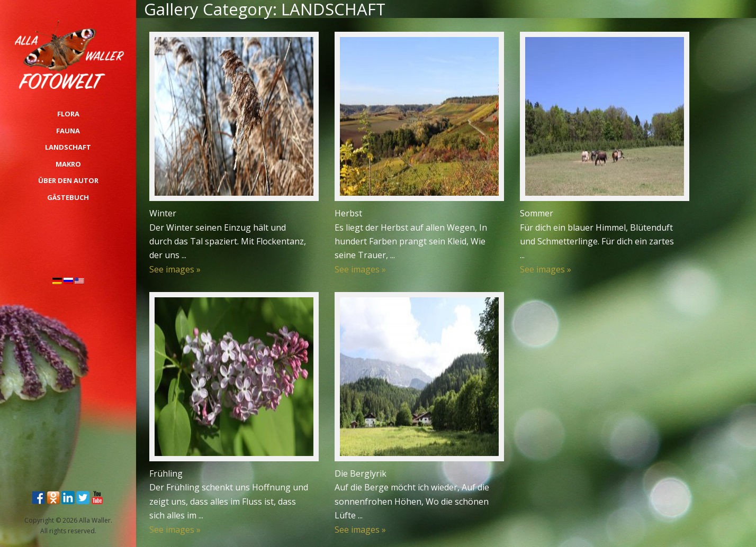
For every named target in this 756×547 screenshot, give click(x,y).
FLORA (68, 114)
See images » (175, 269)
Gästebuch (68, 197)
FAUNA (68, 131)
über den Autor (68, 180)
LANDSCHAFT (68, 147)
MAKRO (68, 164)
